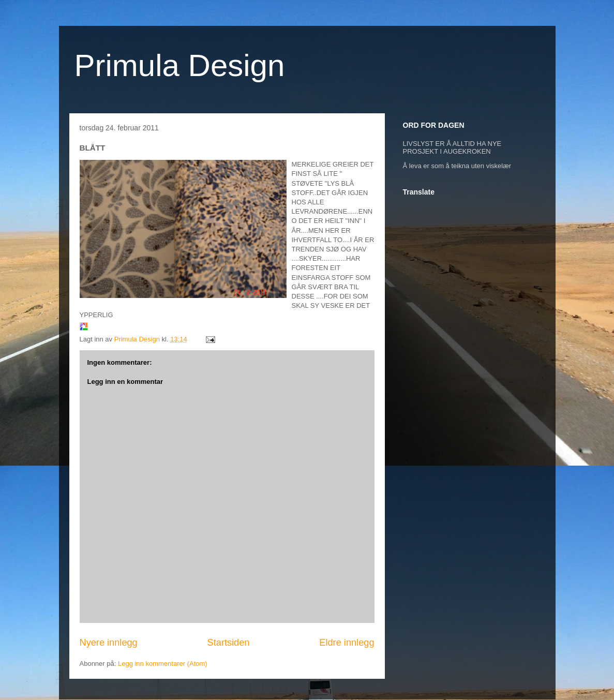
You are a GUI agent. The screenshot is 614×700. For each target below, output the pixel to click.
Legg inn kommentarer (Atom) (163, 664)
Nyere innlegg (109, 643)
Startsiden (229, 643)
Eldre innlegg (347, 643)
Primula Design (180, 65)
